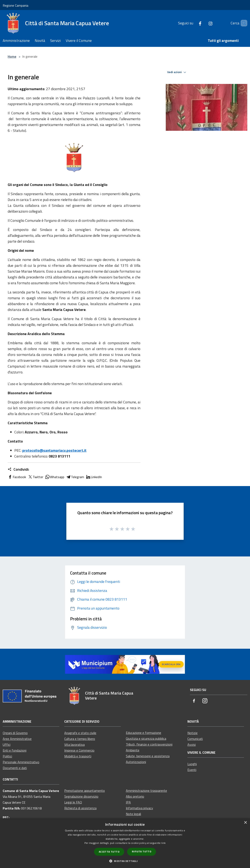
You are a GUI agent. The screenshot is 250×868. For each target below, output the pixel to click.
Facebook (17, 477)
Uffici (7, 745)
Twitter (35, 477)
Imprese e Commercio (79, 750)
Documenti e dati (15, 768)
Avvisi (192, 745)
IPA (128, 802)
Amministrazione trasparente (146, 791)
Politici (7, 756)
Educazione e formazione (144, 733)
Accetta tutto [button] (109, 852)
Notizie (192, 733)
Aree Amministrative (17, 739)
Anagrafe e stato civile (80, 733)
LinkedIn (94, 477)
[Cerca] (242, 23)
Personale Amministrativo (21, 762)
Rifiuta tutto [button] (142, 851)
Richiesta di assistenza (80, 808)
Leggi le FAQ (73, 802)
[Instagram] (203, 23)
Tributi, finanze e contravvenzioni (149, 744)
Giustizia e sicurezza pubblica (146, 738)
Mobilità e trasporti (78, 756)
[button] (125, 861)
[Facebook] (193, 23)
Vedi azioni (177, 72)
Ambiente (133, 750)
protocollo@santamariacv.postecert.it (54, 450)
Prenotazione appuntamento (85, 791)
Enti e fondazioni (15, 750)
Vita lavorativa (74, 745)
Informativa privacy (139, 808)
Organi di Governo (15, 733)
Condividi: (18, 469)
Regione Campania (15, 5)
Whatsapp (55, 477)
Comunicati (195, 739)
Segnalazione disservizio (81, 796)
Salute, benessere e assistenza (148, 756)
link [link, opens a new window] (163, 843)
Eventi (192, 770)
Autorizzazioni (136, 762)
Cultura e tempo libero (80, 739)
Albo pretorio (135, 796)
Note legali (133, 814)
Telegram (75, 477)
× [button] (245, 823)
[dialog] (125, 843)
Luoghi (192, 764)
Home (12, 56)
